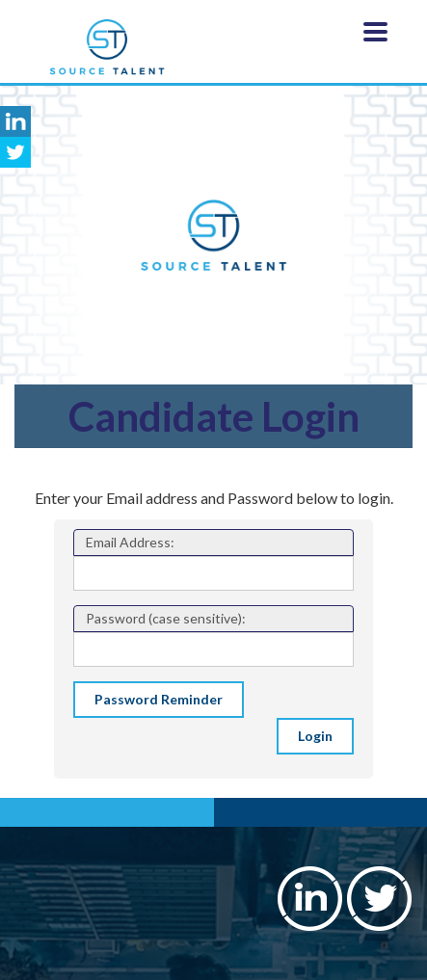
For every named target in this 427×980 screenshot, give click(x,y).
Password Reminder (159, 699)
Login (315, 736)
